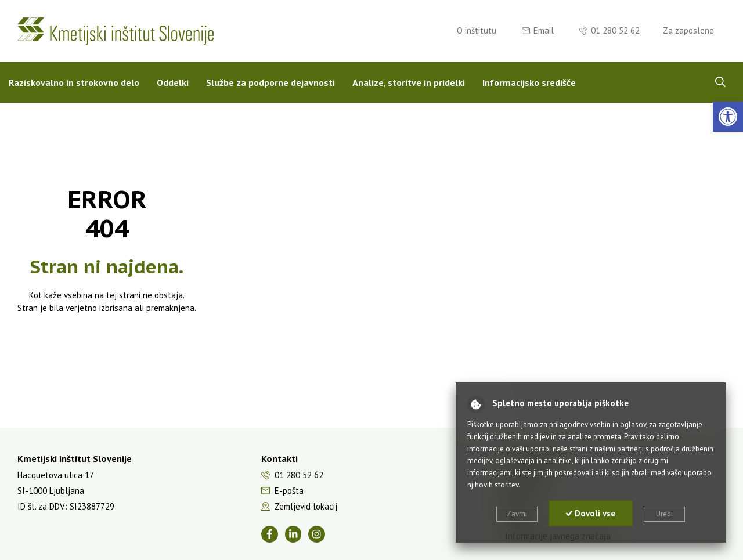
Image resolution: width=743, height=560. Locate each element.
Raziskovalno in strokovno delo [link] (74, 82)
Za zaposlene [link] (688, 30)
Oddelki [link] (173, 82)
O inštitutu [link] (477, 30)
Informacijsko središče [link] (529, 82)
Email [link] (544, 30)
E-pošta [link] (289, 491)
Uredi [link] (664, 514)
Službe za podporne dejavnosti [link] (270, 82)
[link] (728, 117)
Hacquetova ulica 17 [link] (56, 475)
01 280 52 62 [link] (615, 30)
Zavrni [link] (517, 514)
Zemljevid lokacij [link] (306, 506)
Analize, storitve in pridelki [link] (409, 82)
